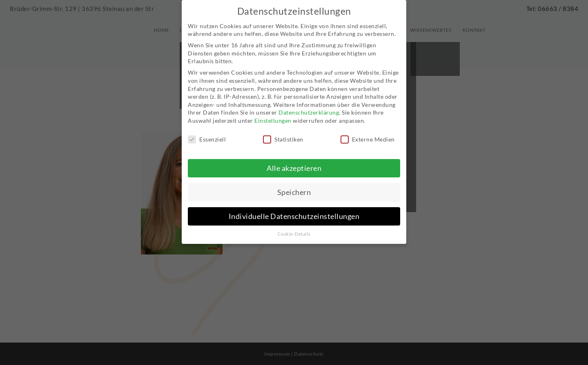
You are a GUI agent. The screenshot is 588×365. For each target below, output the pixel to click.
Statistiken (283, 132)
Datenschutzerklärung (309, 105)
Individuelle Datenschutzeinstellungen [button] (294, 209)
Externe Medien (368, 132)
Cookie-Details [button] (294, 227)
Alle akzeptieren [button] (294, 161)
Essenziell (207, 132)
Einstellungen (273, 114)
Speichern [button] (294, 185)
